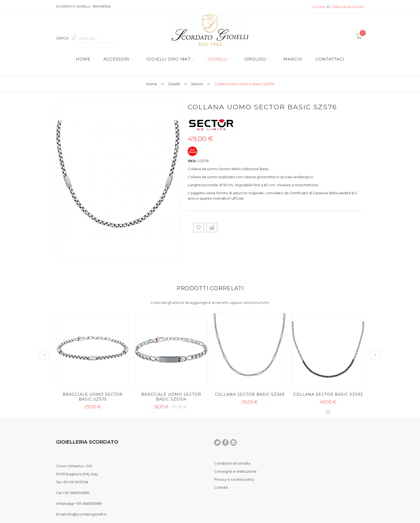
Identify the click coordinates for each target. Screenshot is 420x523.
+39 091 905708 (75, 482)
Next (375, 355)
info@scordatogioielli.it (86, 514)
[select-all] (256, 302)
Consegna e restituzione (235, 471)
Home (151, 84)
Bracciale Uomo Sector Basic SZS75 (93, 397)
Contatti (221, 487)
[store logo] (210, 30)
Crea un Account (348, 7)
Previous (45, 355)
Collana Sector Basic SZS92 (328, 394)
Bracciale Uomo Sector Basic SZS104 (171, 397)
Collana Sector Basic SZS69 (250, 394)
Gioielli (174, 84)
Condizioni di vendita (232, 463)
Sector (197, 84)
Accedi (319, 7)
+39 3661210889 (76, 493)
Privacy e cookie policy (234, 479)
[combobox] (99, 38)
